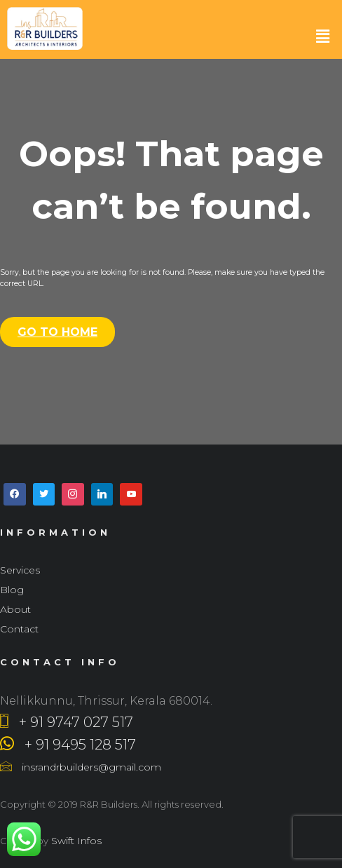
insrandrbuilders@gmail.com (81, 767)
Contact (19, 629)
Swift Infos (75, 841)
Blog (12, 590)
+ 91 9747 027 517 (67, 722)
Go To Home (57, 332)
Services (20, 570)
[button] (323, 36)
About (15, 609)
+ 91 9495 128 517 (68, 745)
